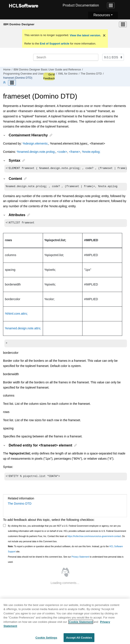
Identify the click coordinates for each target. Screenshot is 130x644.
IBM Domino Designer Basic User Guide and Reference (47, 70)
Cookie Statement (81, 624)
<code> (62, 152)
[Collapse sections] (5, 83)
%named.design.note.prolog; (36, 152)
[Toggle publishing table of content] (12, 83)
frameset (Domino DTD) (18, 78)
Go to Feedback (49, 77)
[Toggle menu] (123, 24)
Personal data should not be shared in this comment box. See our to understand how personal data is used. (66, 562)
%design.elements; (35, 143)
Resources (102, 15)
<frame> (75, 152)
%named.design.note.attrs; (23, 330)
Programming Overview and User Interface (29, 74)
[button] (5, 135)
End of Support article (55, 44)
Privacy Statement (80, 559)
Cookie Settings (46, 640)
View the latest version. (85, 35)
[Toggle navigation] (111, 5)
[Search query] (66, 57)
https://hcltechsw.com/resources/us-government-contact (94, 538)
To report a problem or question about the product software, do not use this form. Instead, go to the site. (65, 551)
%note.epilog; (91, 152)
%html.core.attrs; (16, 315)
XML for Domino (68, 74)
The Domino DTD (91, 74)
